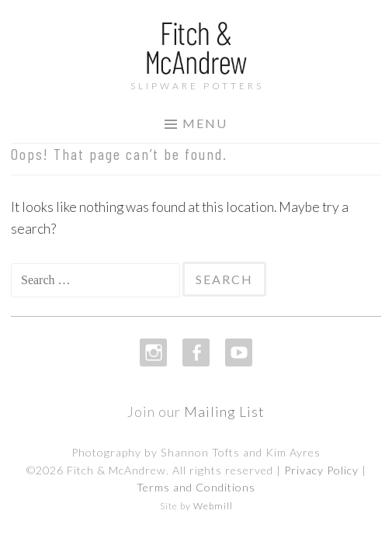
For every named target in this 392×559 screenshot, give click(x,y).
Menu (205, 123)
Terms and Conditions (196, 487)
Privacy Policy (321, 470)
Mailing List (224, 411)
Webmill (213, 506)
